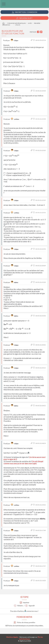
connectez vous (31, 611)
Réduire (18, 606)
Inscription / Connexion (24, 12)
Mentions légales (12, 637)
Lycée (30, 23)
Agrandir (30, 606)
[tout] (18, 25)
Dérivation (6, 25)
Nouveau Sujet (24, 18)
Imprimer (24, 602)
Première (37, 23)
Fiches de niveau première (24, 622)
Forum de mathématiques (17, 23)
